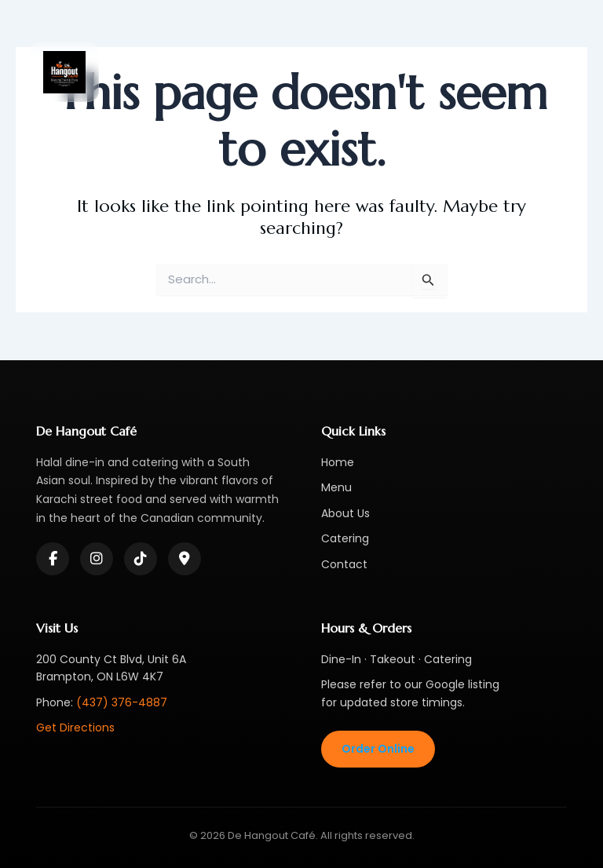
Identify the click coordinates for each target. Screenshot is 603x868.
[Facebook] (53, 559)
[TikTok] (141, 559)
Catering (345, 538)
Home (338, 462)
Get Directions (75, 728)
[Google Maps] (185, 559)
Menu (336, 487)
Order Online (378, 749)
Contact (344, 564)
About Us (345, 513)
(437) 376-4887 (122, 702)
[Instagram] (97, 559)
